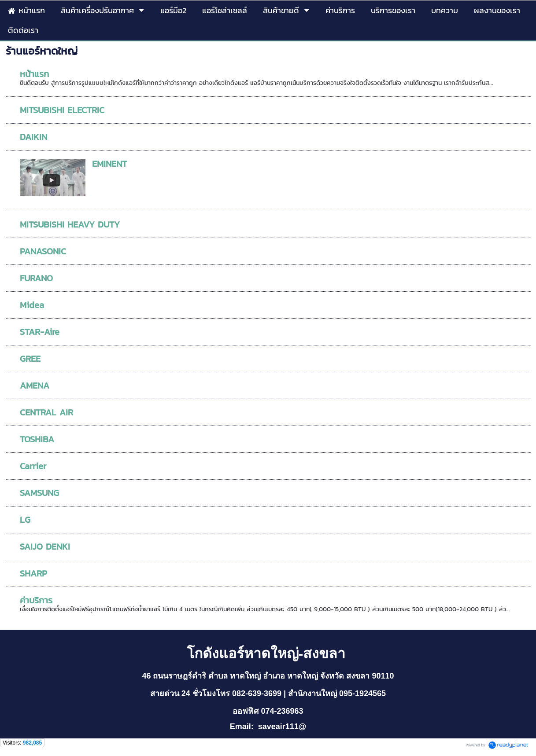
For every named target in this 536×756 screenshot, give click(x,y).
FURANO (36, 278)
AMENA (35, 385)
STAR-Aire (40, 332)
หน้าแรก (34, 74)
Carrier (33, 466)
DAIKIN (33, 137)
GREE (30, 359)
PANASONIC (43, 251)
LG (25, 520)
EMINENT (109, 164)
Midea (32, 305)
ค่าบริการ (36, 600)
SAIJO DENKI (45, 547)
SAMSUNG (39, 493)
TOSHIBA (37, 439)
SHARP (33, 573)
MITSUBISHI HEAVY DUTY (70, 224)
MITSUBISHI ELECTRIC (62, 110)
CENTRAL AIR (46, 412)
